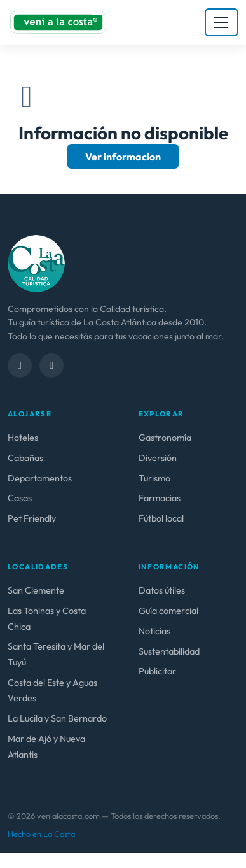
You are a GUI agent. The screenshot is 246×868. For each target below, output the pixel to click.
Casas (20, 498)
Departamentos (40, 478)
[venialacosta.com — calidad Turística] (36, 263)
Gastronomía (165, 438)
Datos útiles (162, 590)
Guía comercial (168, 611)
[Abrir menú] (222, 22)
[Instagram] (51, 366)
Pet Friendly (32, 518)
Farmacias (160, 498)
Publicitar (157, 671)
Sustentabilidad (169, 651)
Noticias (154, 631)
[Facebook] (20, 366)
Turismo (154, 478)
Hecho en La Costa (41, 834)
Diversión (158, 458)
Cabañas (25, 458)
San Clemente (36, 590)
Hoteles (23, 438)
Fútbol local (161, 518)
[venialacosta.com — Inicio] (58, 22)
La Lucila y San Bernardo (57, 718)
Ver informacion (123, 156)
